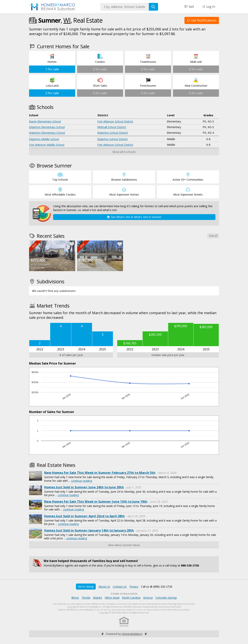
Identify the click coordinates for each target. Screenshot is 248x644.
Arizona (148, 598)
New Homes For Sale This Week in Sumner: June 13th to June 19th (96, 502)
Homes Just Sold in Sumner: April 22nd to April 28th (84, 516)
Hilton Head (112, 598)
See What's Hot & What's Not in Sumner (134, 217)
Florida (86, 598)
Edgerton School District (112, 139)
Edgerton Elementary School (47, 127)
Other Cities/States (124, 594)
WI (67, 20)
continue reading (82, 481)
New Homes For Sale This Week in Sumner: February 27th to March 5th (100, 473)
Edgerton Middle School (44, 139)
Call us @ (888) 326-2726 (157, 587)
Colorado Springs (166, 598)
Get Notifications (202, 20)
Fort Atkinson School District (115, 121)
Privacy (134, 587)
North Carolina (131, 598)
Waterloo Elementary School (47, 133)
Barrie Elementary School (45, 121)
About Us (104, 587)
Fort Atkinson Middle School (47, 145)
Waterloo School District (113, 133)
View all (213, 236)
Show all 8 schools (124, 152)
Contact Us (120, 587)
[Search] (153, 7)
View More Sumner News (124, 545)
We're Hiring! (86, 587)
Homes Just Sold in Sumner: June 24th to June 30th (84, 487)
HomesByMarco (132, 634)
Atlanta (97, 598)
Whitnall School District (112, 127)
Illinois (75, 598)
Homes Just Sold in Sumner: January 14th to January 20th (89, 530)
